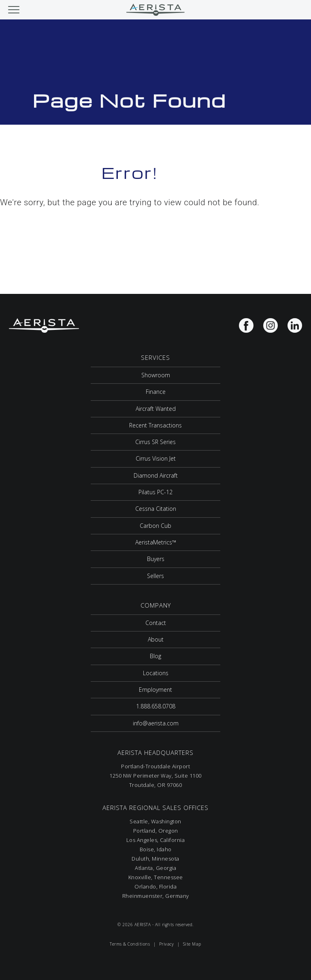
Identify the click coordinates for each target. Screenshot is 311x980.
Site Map (192, 944)
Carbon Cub (155, 526)
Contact (156, 623)
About (156, 639)
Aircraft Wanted (156, 409)
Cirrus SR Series (155, 442)
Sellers (155, 576)
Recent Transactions (155, 425)
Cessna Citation (156, 509)
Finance (156, 392)
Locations (156, 673)
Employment (155, 690)
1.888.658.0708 (156, 706)
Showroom (156, 375)
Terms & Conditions (130, 944)
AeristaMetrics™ (156, 542)
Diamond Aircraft (156, 475)
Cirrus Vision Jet (156, 458)
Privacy (167, 944)
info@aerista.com (156, 723)
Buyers (156, 559)
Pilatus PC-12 (155, 492)
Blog (155, 656)
